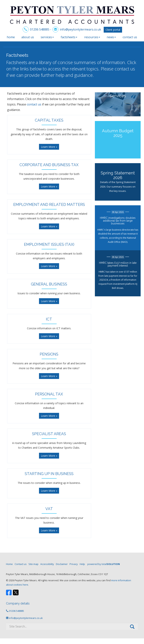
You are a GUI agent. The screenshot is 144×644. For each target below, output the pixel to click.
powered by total (104, 564)
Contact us (130, 37)
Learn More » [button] (49, 147)
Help (82, 564)
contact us (125, 69)
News (111, 37)
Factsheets (69, 37)
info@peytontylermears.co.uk (80, 29)
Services (47, 37)
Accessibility (47, 564)
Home (11, 37)
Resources (92, 37)
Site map (33, 564)
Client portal (113, 30)
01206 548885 (40, 29)
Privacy (74, 564)
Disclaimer (62, 564)
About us (28, 37)
